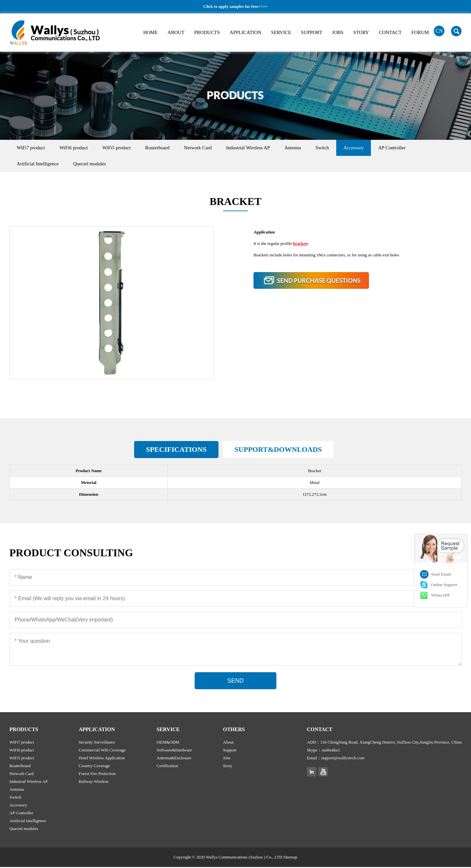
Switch (338, 148)
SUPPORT (312, 32)
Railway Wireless (93, 782)
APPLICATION (245, 32)
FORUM (420, 32)
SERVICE (281, 32)
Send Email (441, 574)
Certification (167, 767)
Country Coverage (94, 767)
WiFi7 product (32, 148)
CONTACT (390, 32)
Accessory (371, 148)
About (228, 743)
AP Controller (411, 148)
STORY (361, 32)
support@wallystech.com (343, 759)
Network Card (207, 148)
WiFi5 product (122, 148)
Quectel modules (93, 164)
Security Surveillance (97, 743)
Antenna (306, 148)
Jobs (227, 759)
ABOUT (176, 32)
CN (439, 31)
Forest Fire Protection (97, 775)
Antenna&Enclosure (174, 759)
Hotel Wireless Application (102, 759)
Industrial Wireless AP (260, 148)
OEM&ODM (168, 743)
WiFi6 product (77, 148)
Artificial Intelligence (39, 164)
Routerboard (165, 148)
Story (228, 767)
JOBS (338, 32)
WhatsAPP (440, 595)
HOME (150, 32)
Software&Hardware (174, 751)
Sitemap (291, 858)
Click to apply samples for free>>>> (235, 7)
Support (230, 751)
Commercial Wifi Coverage (102, 751)
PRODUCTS (207, 32)
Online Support (444, 585)
